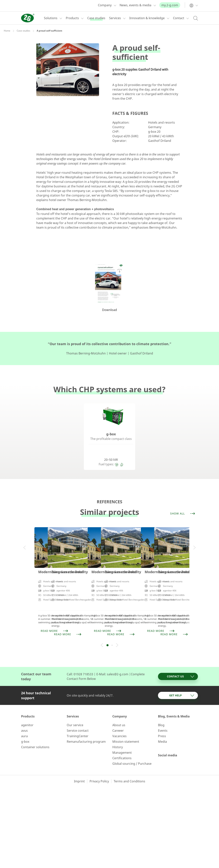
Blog (161, 715)
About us (119, 715)
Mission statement (126, 732)
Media (162, 732)
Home (7, 31)
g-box (25, 732)
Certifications (122, 748)
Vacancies (119, 726)
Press (162, 726)
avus (24, 721)
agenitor (27, 715)
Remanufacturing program (86, 732)
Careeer (118, 721)
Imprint (79, 771)
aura (24, 726)
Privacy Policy (99, 771)
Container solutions (35, 737)
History (118, 737)
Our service (75, 715)
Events (163, 721)
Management (122, 743)
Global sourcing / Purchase (132, 754)
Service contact (78, 721)
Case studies (23, 31)
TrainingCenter (78, 726)
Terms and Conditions (129, 771)
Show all (183, 514)
